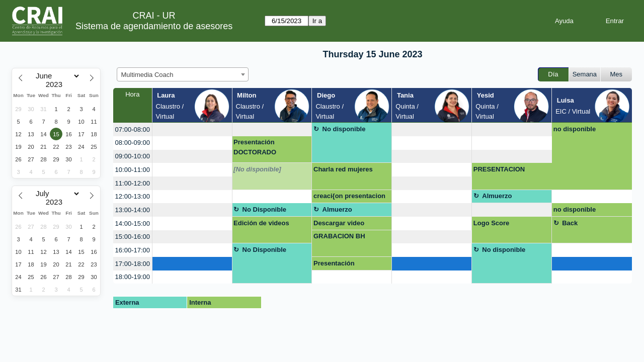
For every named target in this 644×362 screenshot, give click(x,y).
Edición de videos (261, 223)
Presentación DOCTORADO (255, 147)
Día (553, 74)
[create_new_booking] (192, 129)
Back (570, 223)
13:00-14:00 (133, 210)
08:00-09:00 (133, 143)
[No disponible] (257, 169)
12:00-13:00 (133, 196)
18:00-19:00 (133, 277)
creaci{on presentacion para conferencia (349, 198)
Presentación (334, 263)
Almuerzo (497, 196)
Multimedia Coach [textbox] (147, 75)
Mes (617, 74)
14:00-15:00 (133, 223)
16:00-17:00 (133, 250)
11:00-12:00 (133, 183)
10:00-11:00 (133, 170)
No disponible (344, 129)
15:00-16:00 (133, 237)
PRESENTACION (499, 169)
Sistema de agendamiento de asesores (154, 26)
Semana (585, 74)
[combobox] (183, 74)
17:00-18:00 (133, 264)
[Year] (56, 84)
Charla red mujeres (343, 169)
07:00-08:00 (133, 129)
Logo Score (492, 223)
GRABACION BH (339, 236)
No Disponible (264, 209)
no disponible (575, 129)
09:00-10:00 (133, 156)
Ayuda (564, 21)
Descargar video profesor (339, 225)
